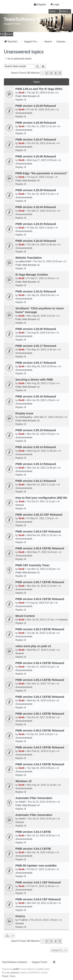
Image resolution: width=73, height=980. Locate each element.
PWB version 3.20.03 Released (36, 224)
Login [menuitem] (55, 4)
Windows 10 (23, 781)
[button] (60, 73)
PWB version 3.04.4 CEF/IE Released (40, 764)
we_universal (12, 973)
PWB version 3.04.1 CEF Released (38, 882)
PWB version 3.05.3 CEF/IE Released (40, 680)
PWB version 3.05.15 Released (36, 430)
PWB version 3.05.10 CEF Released (39, 515)
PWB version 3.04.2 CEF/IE (33, 849)
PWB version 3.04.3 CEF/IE (33, 832)
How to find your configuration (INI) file (41, 498)
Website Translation (29, 258)
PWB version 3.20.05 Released (36, 190)
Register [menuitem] (40, 4)
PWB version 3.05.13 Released (36, 464)
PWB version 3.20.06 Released (36, 156)
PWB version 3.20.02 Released (36, 241)
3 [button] (51, 73)
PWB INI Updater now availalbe (36, 866)
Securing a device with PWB (34, 380)
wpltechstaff (25, 261)
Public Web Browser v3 (27, 96)
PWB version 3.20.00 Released (36, 329)
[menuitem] (5, 976)
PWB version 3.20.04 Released (36, 207)
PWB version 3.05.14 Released (36, 447)
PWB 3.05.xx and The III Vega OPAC (39, 89)
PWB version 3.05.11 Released (36, 481)
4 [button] (56, 73)
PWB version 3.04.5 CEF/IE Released (40, 747)
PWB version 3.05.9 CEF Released (38, 532)
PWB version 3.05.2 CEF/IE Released (40, 697)
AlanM (22, 802)
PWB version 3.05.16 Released (36, 396)
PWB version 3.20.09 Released (36, 106)
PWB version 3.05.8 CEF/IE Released (40, 548)
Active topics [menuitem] (66, 11)
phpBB (16, 969)
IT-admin (23, 920)
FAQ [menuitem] (3, 34)
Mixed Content (25, 616)
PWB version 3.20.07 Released (36, 140)
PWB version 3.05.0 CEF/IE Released (40, 731)
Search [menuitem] (9, 34)
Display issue (24, 413)
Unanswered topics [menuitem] (54, 11)
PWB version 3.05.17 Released (36, 363)
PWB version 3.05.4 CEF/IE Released (40, 663)
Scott (21, 93)
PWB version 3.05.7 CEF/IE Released (40, 582)
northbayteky (25, 417)
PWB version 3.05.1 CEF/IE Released (40, 714)
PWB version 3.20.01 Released (36, 291)
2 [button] (47, 73)
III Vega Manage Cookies (32, 275)
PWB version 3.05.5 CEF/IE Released (40, 629)
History (20, 916)
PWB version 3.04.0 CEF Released (38, 899)
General (20, 505)
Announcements (24, 113)
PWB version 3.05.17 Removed (36, 346)
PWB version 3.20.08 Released (36, 123)
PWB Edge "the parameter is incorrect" (41, 173)
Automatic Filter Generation (34, 798)
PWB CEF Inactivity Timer (33, 565)
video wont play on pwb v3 (33, 646)
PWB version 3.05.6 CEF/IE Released (40, 599)
